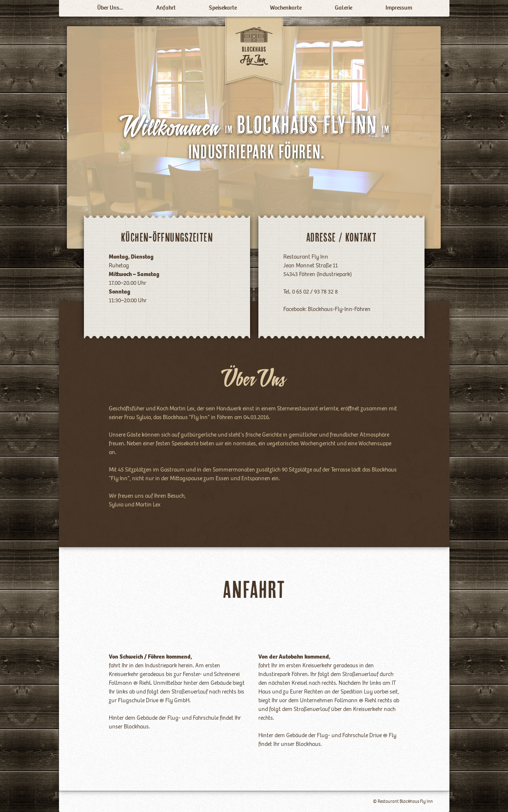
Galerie (344, 8)
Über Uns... (110, 8)
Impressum (399, 8)
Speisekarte (223, 8)
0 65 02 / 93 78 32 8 (314, 292)
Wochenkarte (286, 8)
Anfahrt (166, 8)
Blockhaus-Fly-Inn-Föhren (339, 310)
